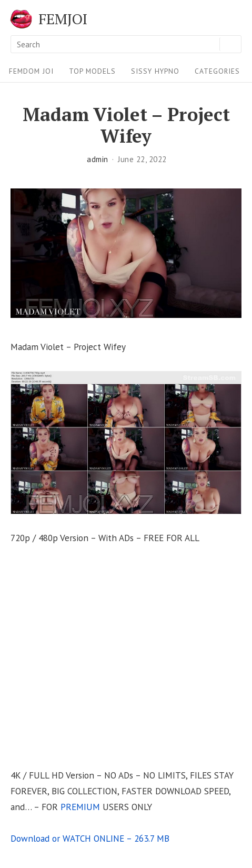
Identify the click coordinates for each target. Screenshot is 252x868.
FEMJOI (63, 19)
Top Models (92, 71)
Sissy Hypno (155, 71)
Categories (217, 71)
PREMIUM (80, 807)
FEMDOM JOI (31, 71)
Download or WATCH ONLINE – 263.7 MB (90, 838)
